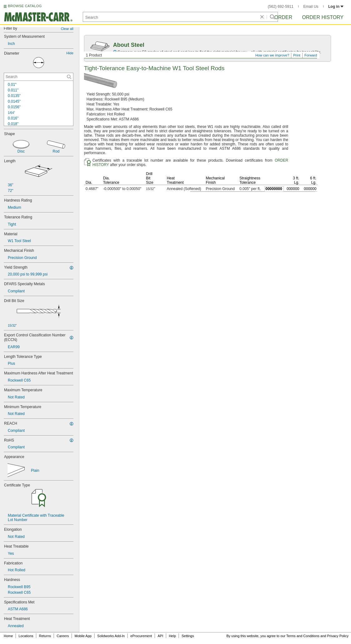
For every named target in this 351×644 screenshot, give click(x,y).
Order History (323, 17)
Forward (311, 55)
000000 (293, 189)
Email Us (311, 7)
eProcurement (141, 636)
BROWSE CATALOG (25, 6)
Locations (26, 636)
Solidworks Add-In (111, 636)
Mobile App (83, 636)
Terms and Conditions (303, 636)
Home (8, 636)
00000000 (274, 189)
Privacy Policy (338, 636)
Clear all (67, 29)
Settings (188, 636)
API (161, 636)
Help (173, 636)
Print (297, 55)
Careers (63, 636)
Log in (336, 7)
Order (283, 17)
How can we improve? (272, 55)
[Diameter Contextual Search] (39, 77)
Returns (45, 636)
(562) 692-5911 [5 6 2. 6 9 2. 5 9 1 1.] (281, 7)
